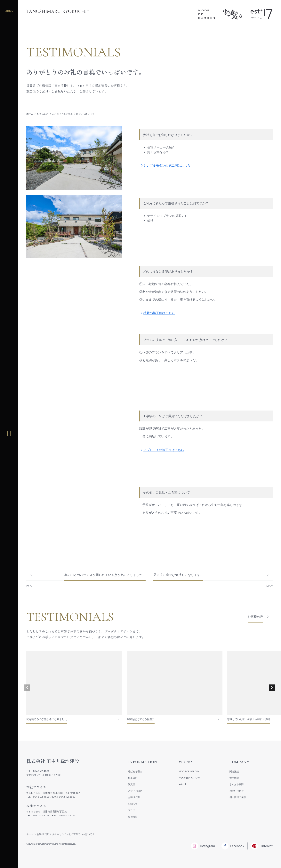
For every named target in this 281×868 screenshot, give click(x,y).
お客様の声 (43, 114)
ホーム (30, 114)
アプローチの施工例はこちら (162, 450)
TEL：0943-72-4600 (38, 771)
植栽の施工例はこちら (157, 313)
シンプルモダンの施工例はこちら (165, 165)
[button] (27, 688)
